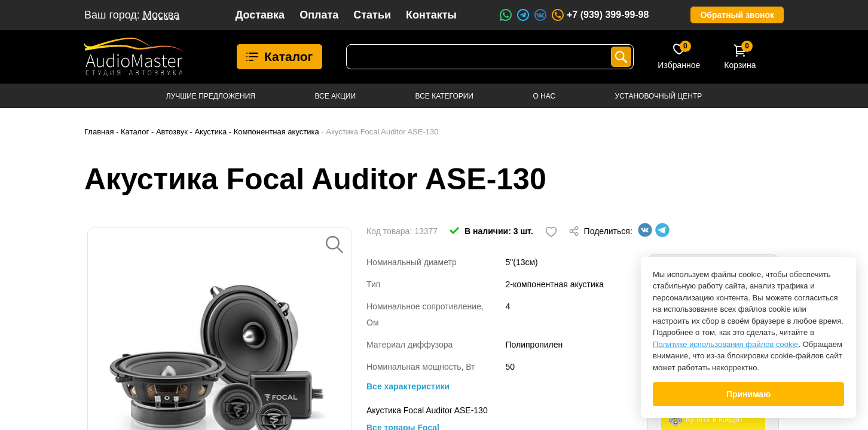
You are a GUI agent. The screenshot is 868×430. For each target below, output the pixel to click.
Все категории (444, 96)
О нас (544, 96)
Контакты (431, 15)
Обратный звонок (737, 15)
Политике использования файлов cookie (726, 344)
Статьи (372, 15)
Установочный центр (659, 96)
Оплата (319, 15)
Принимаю (748, 394)
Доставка (260, 15)
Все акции (335, 96)
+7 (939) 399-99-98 (600, 15)
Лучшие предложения (211, 96)
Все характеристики (408, 386)
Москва (161, 15)
